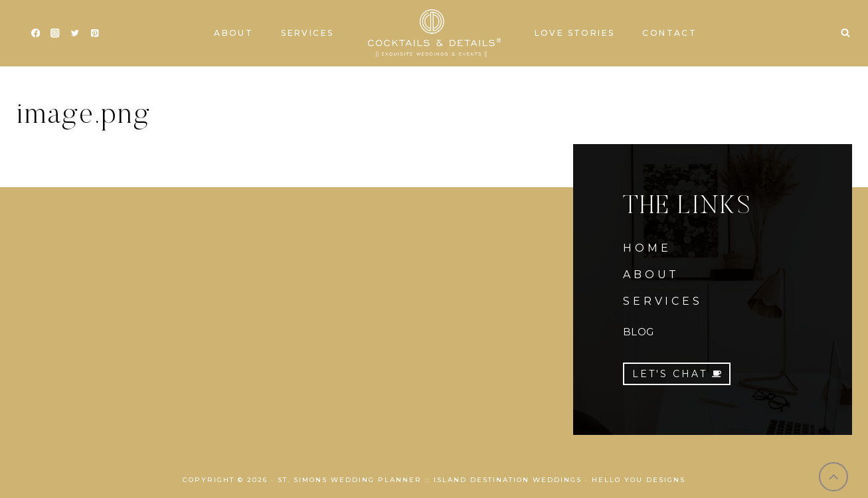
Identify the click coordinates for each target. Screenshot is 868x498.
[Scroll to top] (834, 477)
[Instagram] (55, 34)
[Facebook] (36, 34)
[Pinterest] (95, 34)
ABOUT (651, 275)
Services (307, 33)
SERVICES (662, 301)
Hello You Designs (639, 480)
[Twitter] (75, 34)
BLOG (638, 332)
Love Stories (575, 33)
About (233, 33)
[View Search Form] (845, 33)
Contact (669, 33)
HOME (647, 248)
